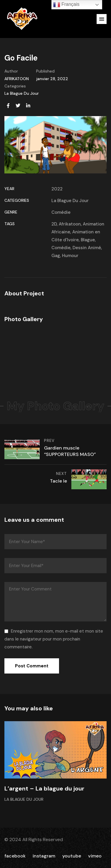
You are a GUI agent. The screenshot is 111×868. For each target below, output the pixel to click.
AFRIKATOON (17, 79)
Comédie (61, 212)
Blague (88, 240)
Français (66, 5)
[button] (102, 19)
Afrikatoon (70, 224)
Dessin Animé (87, 248)
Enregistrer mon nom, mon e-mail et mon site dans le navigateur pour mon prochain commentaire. (54, 639)
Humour (70, 256)
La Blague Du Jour (22, 93)
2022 (57, 189)
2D (54, 224)
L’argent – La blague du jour (44, 788)
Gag (56, 256)
